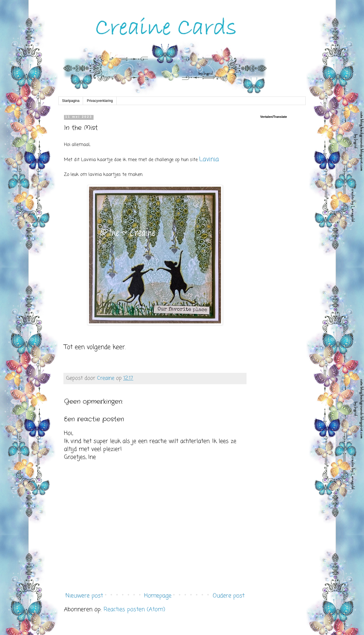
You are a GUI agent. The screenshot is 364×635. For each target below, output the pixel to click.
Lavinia (209, 159)
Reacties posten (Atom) (134, 610)
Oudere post (229, 596)
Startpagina (71, 101)
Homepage (158, 596)
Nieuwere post (84, 596)
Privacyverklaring (100, 101)
